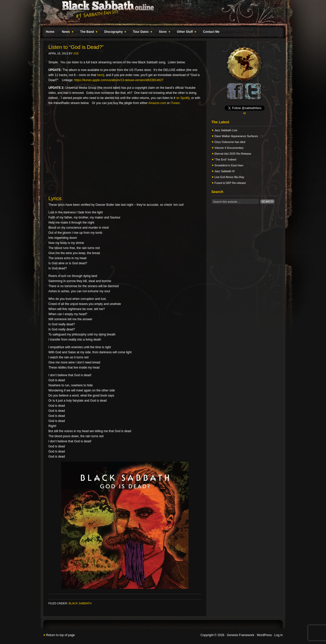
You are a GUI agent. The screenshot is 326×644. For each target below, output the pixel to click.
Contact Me (211, 32)
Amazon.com (157, 103)
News (66, 33)
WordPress (264, 635)
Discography (114, 33)
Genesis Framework (241, 635)
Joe (76, 53)
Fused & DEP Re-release (230, 183)
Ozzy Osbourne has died (230, 142)
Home (50, 32)
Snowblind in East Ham (229, 165)
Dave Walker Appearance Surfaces (236, 136)
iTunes (175, 103)
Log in (279, 635)
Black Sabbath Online (160, 13)
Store (164, 33)
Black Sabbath (80, 603)
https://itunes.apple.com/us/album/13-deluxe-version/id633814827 (119, 80)
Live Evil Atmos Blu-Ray (229, 177)
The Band (88, 33)
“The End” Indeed (225, 159)
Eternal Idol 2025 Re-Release (233, 154)
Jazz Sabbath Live (226, 130)
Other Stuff (186, 33)
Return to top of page (60, 635)
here (100, 75)
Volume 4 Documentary (229, 148)
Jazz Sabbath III (225, 171)
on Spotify (183, 98)
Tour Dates (141, 33)
